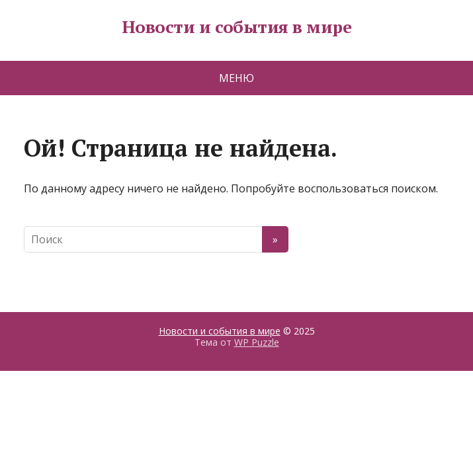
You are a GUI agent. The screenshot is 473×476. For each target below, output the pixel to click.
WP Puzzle (257, 342)
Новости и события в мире (237, 27)
